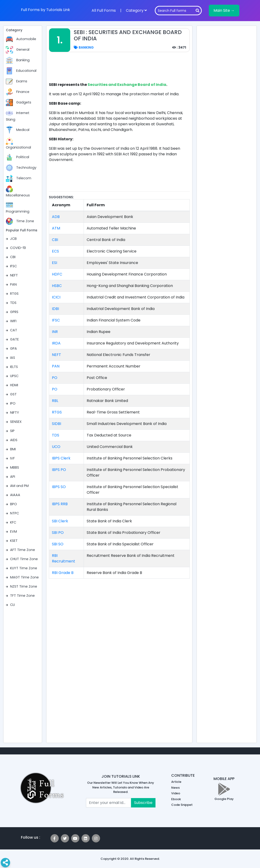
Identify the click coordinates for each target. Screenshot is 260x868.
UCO (56, 447)
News (175, 788)
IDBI (55, 309)
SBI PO (58, 533)
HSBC (57, 286)
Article (176, 782)
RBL (55, 401)
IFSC (56, 320)
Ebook (176, 799)
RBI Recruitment (64, 558)
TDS (56, 435)
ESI (54, 263)
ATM (56, 228)
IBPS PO (59, 470)
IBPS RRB (60, 504)
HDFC (57, 274)
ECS (55, 251)
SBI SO (58, 544)
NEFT (56, 355)
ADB (56, 217)
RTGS (57, 412)
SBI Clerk (60, 521)
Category (136, 10)
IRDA (56, 343)
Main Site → (224, 10)
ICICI (56, 297)
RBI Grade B (63, 573)
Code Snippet (182, 805)
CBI (55, 240)
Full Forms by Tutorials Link (45, 10)
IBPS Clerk (61, 458)
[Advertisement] (134, 70)
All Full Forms (104, 10)
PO (55, 378)
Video (176, 793)
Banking (84, 47)
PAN (56, 366)
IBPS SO (59, 487)
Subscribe (143, 803)
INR (55, 332)
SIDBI (56, 424)
